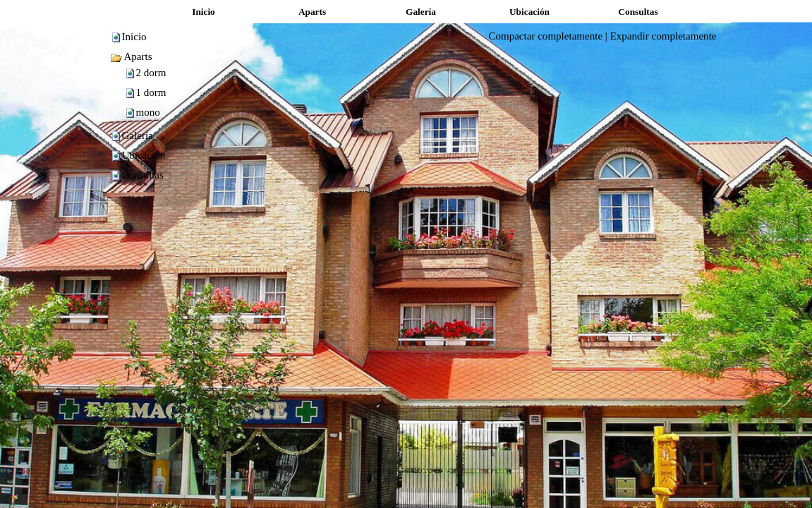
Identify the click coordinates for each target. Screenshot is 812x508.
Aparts (131, 56)
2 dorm (151, 73)
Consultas (143, 175)
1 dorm (151, 92)
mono (148, 112)
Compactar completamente (545, 36)
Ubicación (144, 155)
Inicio (134, 37)
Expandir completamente (663, 36)
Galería (138, 135)
